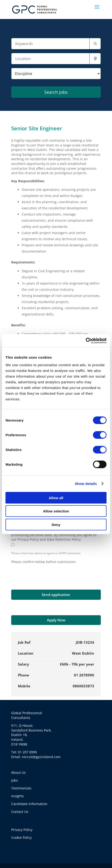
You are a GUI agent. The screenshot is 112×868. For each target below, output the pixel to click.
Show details (86, 484)
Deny (56, 524)
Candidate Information (29, 804)
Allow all (56, 498)
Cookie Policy (21, 838)
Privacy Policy (22, 830)
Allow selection (56, 511)
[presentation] (47, 573)
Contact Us (20, 812)
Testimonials (21, 788)
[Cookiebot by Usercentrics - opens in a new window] (86, 341)
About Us (18, 772)
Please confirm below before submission (43, 562)
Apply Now (56, 620)
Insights (18, 796)
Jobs (15, 780)
